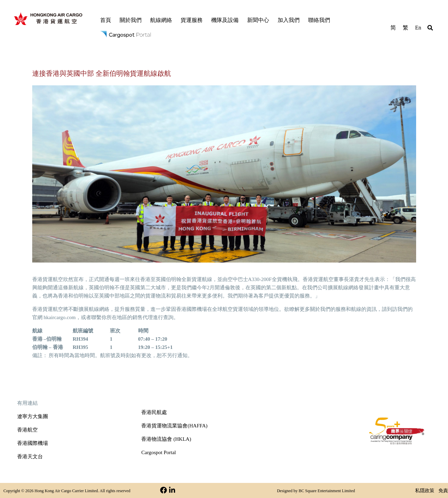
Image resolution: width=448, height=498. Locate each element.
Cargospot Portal (159, 452)
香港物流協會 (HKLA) (166, 439)
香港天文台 (30, 457)
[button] (430, 29)
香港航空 (27, 430)
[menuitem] (393, 27)
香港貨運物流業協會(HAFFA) (174, 426)
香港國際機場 (33, 443)
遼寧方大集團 (33, 416)
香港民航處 (154, 412)
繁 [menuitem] (405, 28)
